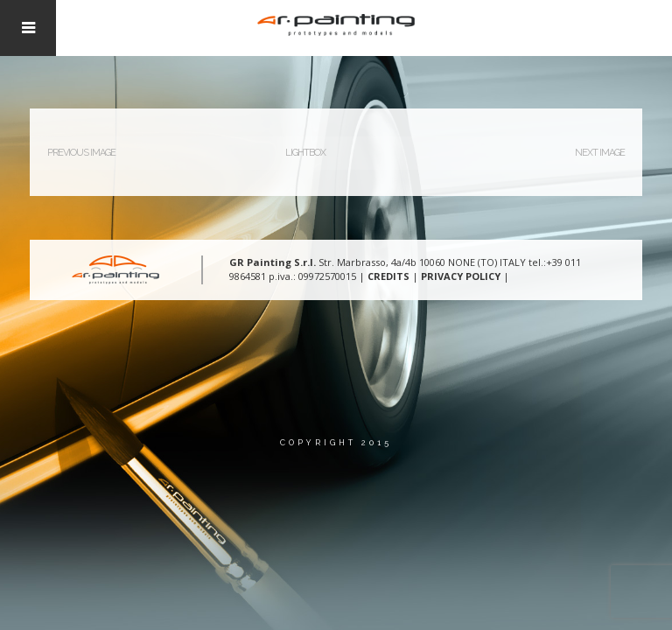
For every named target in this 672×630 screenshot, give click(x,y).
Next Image (600, 153)
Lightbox (305, 153)
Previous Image (81, 153)
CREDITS (388, 276)
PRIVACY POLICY (461, 276)
